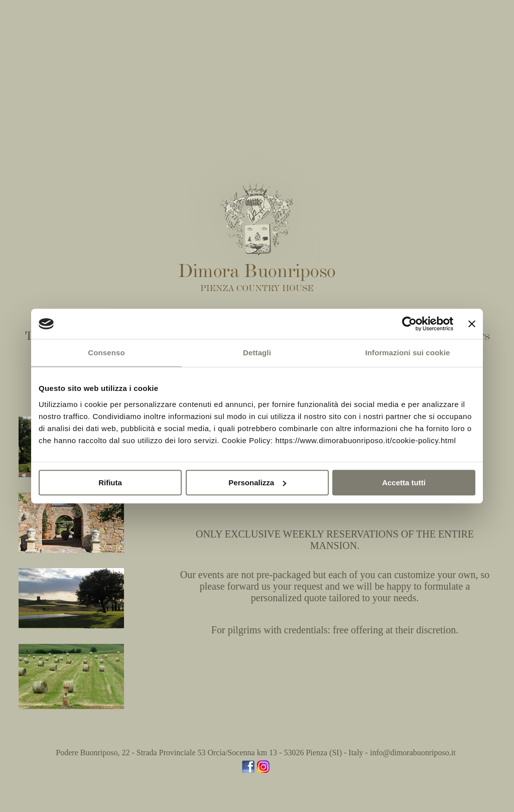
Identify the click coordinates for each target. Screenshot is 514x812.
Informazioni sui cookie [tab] (408, 353)
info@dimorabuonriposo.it (413, 753)
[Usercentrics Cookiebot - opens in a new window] (409, 324)
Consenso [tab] (106, 353)
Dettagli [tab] (257, 353)
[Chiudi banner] (472, 324)
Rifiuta (110, 483)
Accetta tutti (404, 483)
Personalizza (257, 483)
